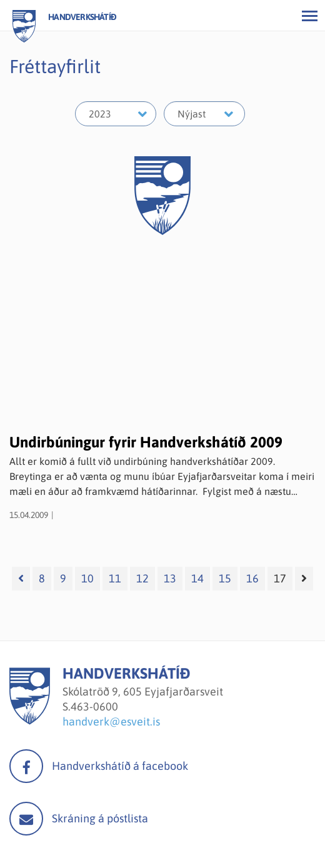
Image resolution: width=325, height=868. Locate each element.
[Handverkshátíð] (30, 721)
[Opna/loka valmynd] (309, 16)
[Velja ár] (116, 114)
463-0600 (94, 706)
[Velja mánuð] (204, 114)
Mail (26, 819)
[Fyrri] (21, 579)
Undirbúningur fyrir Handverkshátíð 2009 (146, 442)
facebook (26, 766)
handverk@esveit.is (111, 721)
